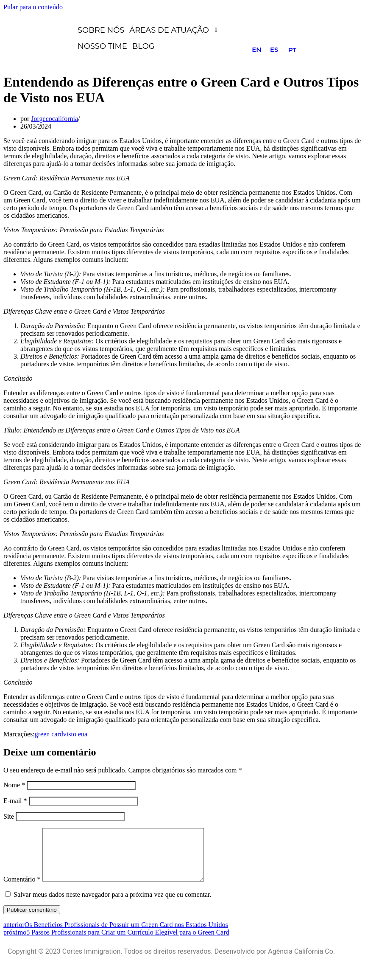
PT (292, 50)
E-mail (15, 801)
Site (9, 816)
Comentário (22, 889)
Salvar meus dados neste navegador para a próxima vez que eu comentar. (112, 905)
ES (274, 49)
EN (256, 49)
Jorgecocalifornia (54, 119)
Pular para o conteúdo (33, 7)
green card (49, 734)
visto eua (75, 734)
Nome (14, 785)
